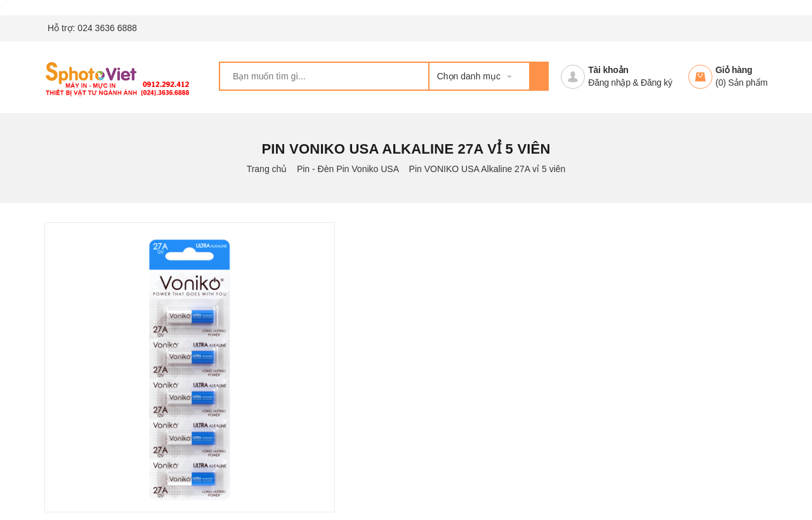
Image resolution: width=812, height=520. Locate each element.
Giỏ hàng (734, 70)
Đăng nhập (609, 83)
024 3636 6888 (107, 28)
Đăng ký (657, 83)
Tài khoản (608, 70)
